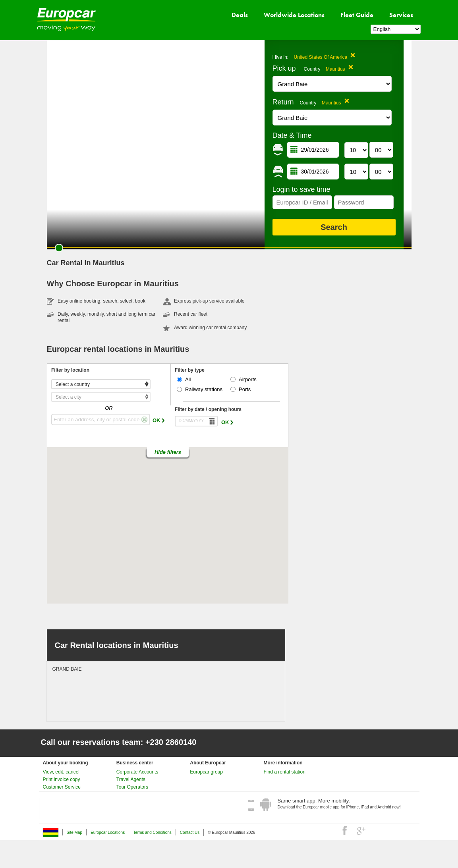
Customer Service (62, 787)
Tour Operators (132, 787)
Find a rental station (285, 772)
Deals (240, 15)
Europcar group (206, 772)
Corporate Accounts (137, 772)
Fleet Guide (357, 15)
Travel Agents (131, 779)
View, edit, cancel (61, 772)
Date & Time (292, 135)
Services (401, 15)
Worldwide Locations (294, 15)
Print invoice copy (62, 779)
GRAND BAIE (67, 669)
